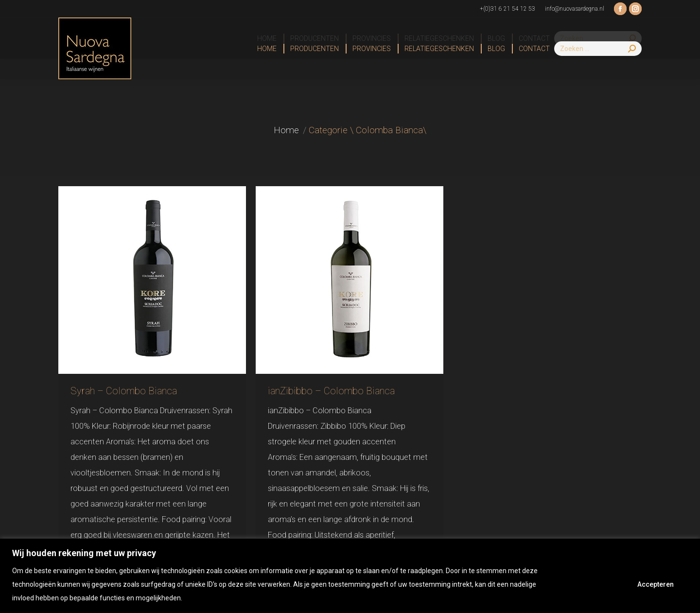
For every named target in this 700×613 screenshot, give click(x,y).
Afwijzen (592, 584)
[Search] (598, 49)
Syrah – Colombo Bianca (124, 391)
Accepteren (656, 584)
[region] (350, 576)
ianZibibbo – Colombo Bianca (331, 391)
